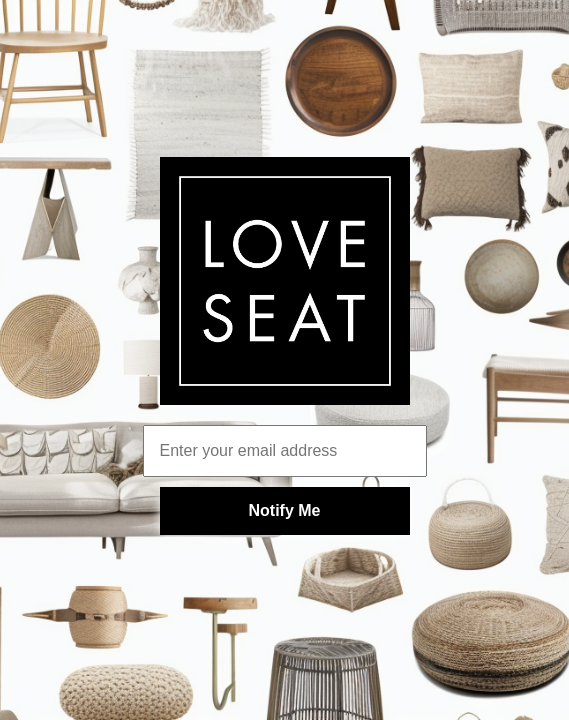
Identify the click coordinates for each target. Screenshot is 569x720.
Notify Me (285, 510)
